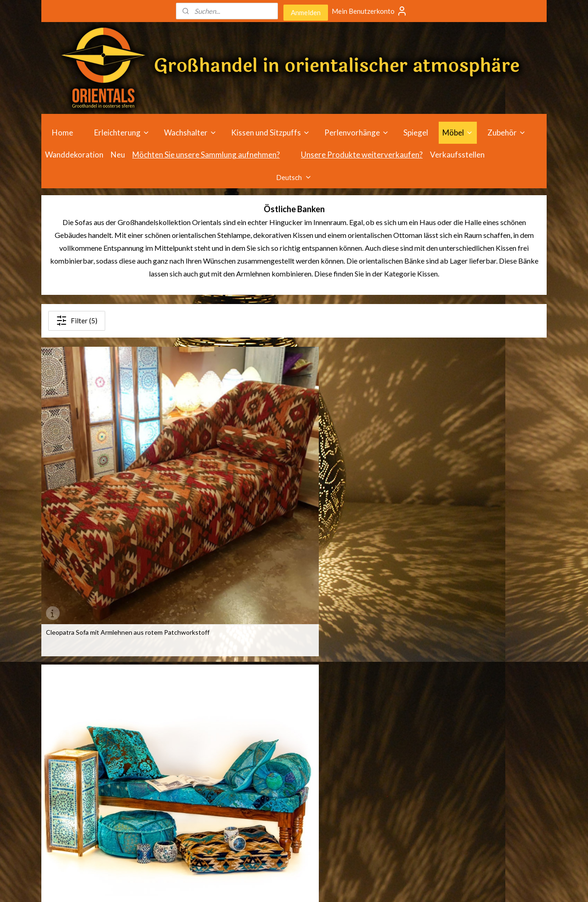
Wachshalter (190, 132)
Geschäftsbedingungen (383, 764)
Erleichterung (122, 132)
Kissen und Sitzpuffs (271, 132)
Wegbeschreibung (375, 723)
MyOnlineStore (380, 885)
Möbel (458, 132)
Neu (118, 155)
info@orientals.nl (479, 764)
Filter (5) (77, 321)
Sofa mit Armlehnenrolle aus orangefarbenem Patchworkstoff (350, 478)
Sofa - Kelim (63, 636)
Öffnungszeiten (372, 712)
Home (62, 132)
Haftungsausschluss (378, 774)
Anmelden (306, 12)
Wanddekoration (74, 155)
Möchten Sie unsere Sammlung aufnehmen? (206, 155)
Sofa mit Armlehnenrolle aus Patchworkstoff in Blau (215, 478)
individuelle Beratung (379, 733)
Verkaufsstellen (457, 155)
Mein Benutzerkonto (370, 11)
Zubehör (507, 132)
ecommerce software (305, 885)
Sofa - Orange (451, 475)
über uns (361, 753)
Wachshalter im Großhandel (288, 753)
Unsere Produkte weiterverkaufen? (362, 155)
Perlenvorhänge (357, 132)
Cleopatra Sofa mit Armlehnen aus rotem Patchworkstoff (95, 478)
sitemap (256, 885)
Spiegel (416, 132)
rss (272, 885)
